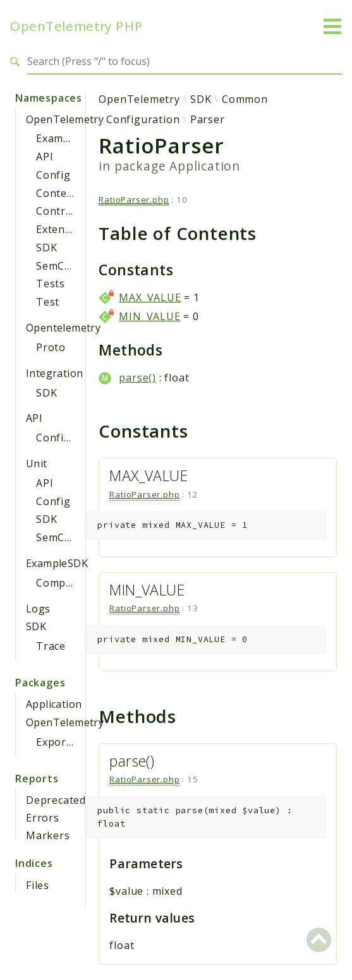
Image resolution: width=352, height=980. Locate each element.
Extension (62, 229)
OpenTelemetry (65, 119)
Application (54, 704)
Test (48, 302)
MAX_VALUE (150, 297)
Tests (51, 284)
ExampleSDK (57, 563)
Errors (43, 818)
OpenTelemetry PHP (76, 26)
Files (38, 885)
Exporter (59, 742)
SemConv (60, 266)
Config (53, 175)
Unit (37, 463)
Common (245, 99)
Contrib (56, 211)
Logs (38, 609)
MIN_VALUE (149, 316)
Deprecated (56, 800)
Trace (51, 646)
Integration (54, 373)
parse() (137, 378)
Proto (51, 347)
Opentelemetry (63, 328)
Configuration (73, 438)
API (45, 157)
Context (57, 193)
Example (58, 138)
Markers (48, 835)
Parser (208, 119)
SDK (46, 248)
